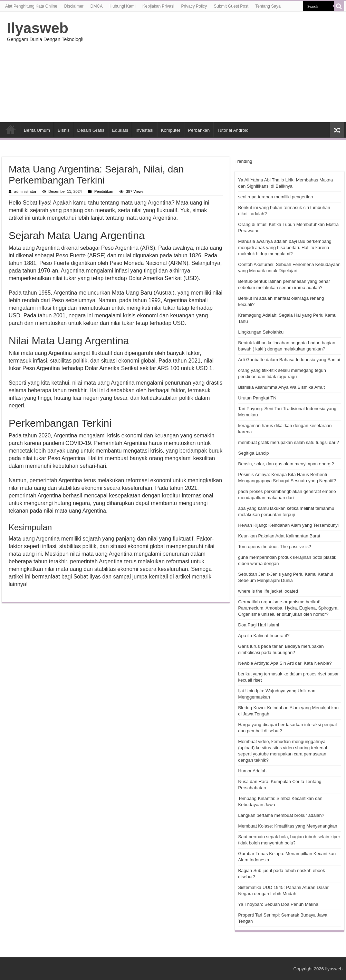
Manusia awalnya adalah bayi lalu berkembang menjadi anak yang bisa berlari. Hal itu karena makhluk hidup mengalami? (285, 248)
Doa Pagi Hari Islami (259, 625)
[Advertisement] (213, 67)
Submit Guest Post (231, 6)
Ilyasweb (38, 28)
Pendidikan (104, 191)
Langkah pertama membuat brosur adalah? (281, 815)
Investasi (145, 130)
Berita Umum (37, 130)
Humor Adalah (252, 771)
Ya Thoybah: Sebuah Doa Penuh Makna (278, 904)
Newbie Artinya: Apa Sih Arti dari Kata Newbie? (285, 663)
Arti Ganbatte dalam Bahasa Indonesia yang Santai (289, 360)
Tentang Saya (268, 6)
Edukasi (120, 130)
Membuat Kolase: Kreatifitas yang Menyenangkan (288, 826)
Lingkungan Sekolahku (261, 332)
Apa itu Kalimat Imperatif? (264, 636)
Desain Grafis (91, 130)
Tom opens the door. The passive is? (275, 547)
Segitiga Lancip (254, 453)
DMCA (97, 6)
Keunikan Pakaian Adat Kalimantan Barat (279, 536)
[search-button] (339, 6)
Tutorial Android (233, 130)
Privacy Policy (194, 6)
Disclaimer (74, 6)
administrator (25, 191)
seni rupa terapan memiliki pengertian (276, 197)
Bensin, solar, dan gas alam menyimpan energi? (286, 464)
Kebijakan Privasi (158, 6)
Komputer (171, 130)
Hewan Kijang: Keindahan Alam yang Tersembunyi (289, 525)
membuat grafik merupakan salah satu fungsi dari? (289, 442)
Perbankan (199, 130)
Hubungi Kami (122, 6)
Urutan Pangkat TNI (258, 398)
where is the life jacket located (268, 591)
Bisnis (64, 130)
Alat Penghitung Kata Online (31, 6)
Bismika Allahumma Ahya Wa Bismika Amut (282, 387)
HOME (11, 129)
